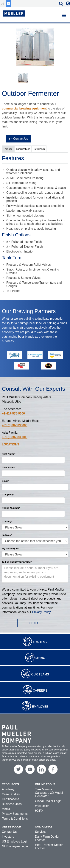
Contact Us (19, 139)
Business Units (12, 804)
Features (8, 149)
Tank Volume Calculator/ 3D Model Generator (49, 793)
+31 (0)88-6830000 (15, 425)
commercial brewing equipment (24, 108)
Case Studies (11, 794)
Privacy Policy (41, 612)
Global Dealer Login (48, 801)
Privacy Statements (15, 814)
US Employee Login (15, 841)
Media (40, 658)
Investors (8, 837)
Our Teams (40, 674)
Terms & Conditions (15, 819)
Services (41, 832)
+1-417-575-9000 (13, 413)
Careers (40, 691)
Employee (40, 707)
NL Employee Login (15, 846)
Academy (40, 642)
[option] (35, 48)
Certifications (10, 799)
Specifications (23, 149)
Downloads (39, 149)
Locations (11, 444)
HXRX (39, 811)
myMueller (42, 806)
